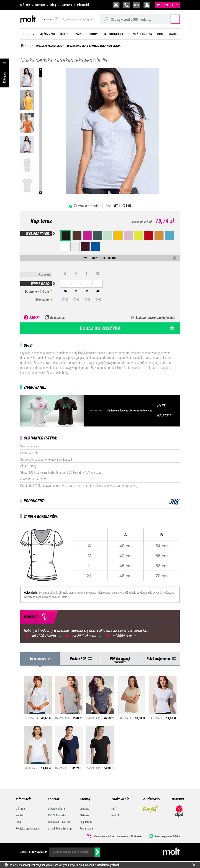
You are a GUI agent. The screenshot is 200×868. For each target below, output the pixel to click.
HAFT (161, 406)
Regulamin (86, 822)
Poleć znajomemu (158, 659)
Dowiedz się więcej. (108, 865)
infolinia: (126, 5)
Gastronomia (113, 34)
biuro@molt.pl (116, 5)
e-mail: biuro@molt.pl (60, 828)
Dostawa (67, 5)
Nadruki (116, 815)
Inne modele (38, 659)
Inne (160, 34)
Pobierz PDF (78, 659)
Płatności (83, 5)
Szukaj (171, 19)
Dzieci (64, 34)
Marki (173, 34)
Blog (53, 5)
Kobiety (29, 34)
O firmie (25, 5)
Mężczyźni (47, 34)
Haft (114, 809)
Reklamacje (86, 828)
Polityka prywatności (28, 828)
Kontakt (40, 5)
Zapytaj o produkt (86, 206)
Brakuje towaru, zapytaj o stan (155, 317)
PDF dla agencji (120, 659)
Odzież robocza (140, 34)
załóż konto (147, 5)
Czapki (78, 34)
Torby (93, 34)
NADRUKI (164, 415)
